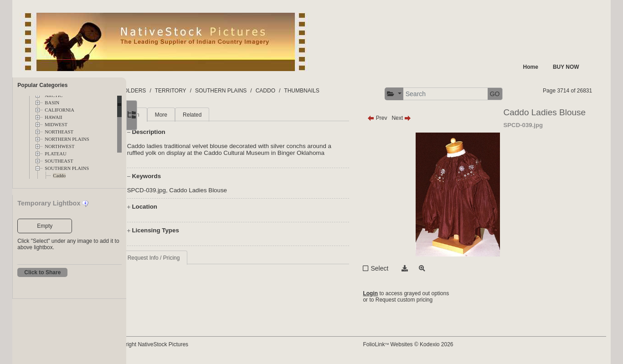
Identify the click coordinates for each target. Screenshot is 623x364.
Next (419, 118)
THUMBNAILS (338, 91)
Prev (394, 118)
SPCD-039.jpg (183, 197)
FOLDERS (169, 91)
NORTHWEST (59, 146)
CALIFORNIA (59, 110)
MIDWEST (56, 125)
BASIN (52, 103)
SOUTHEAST (59, 161)
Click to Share (42, 272)
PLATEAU (55, 154)
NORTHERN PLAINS (67, 139)
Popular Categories (42, 85)
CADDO (301, 91)
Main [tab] (170, 115)
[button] (411, 94)
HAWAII (53, 117)
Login (388, 293)
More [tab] (197, 115)
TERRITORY (207, 91)
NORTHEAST (59, 132)
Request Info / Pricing (190, 265)
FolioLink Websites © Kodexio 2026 (425, 344)
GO (512, 94)
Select (397, 268)
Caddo (59, 176)
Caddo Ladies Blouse (234, 197)
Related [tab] (229, 115)
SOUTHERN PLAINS (67, 168)
